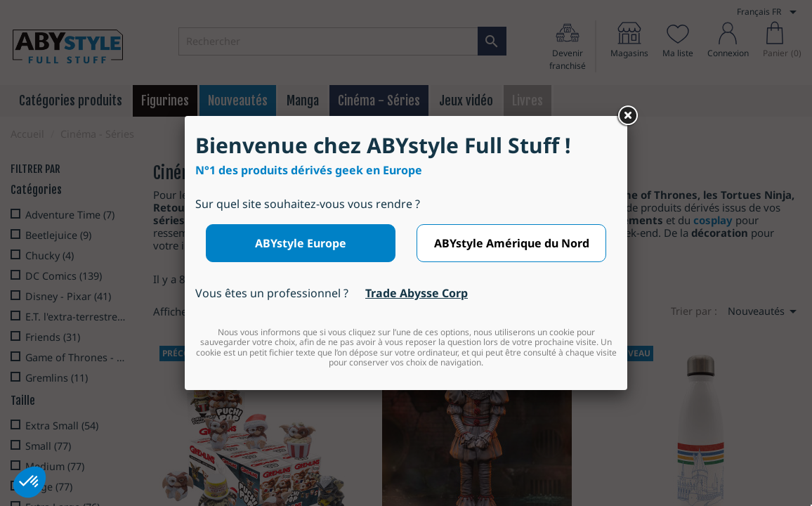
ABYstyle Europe (301, 243)
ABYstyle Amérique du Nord (512, 243)
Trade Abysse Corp (417, 293)
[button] (30, 482)
